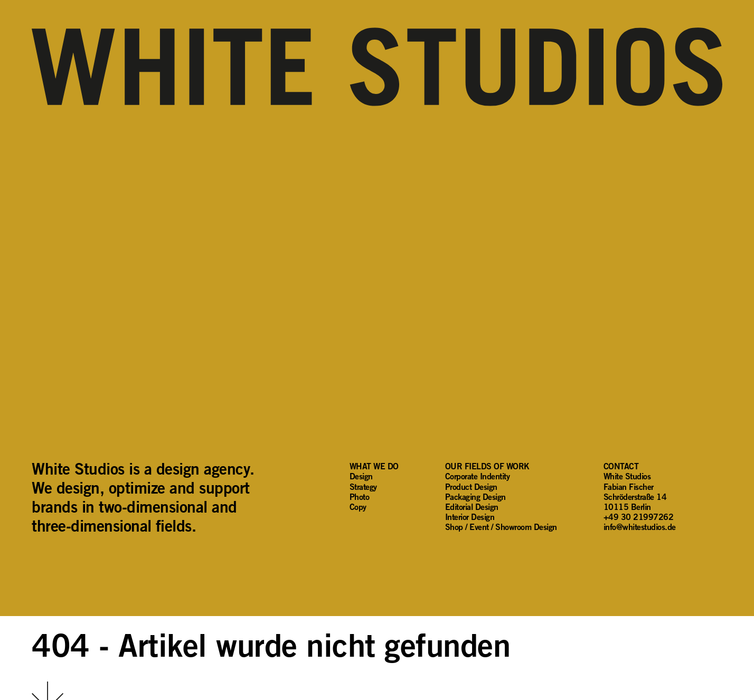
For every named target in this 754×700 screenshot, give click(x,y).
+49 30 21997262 (639, 517)
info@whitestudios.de (640, 527)
